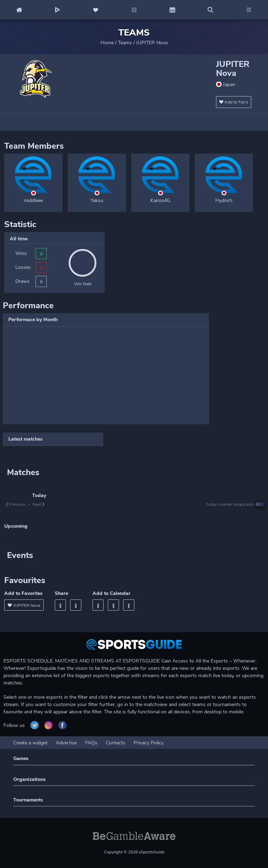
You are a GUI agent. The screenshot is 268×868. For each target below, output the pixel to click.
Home (107, 43)
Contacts (116, 743)
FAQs (91, 743)
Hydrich (224, 200)
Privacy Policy (149, 743)
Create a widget (30, 743)
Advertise (66, 743)
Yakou (97, 200)
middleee (33, 200)
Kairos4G (160, 200)
